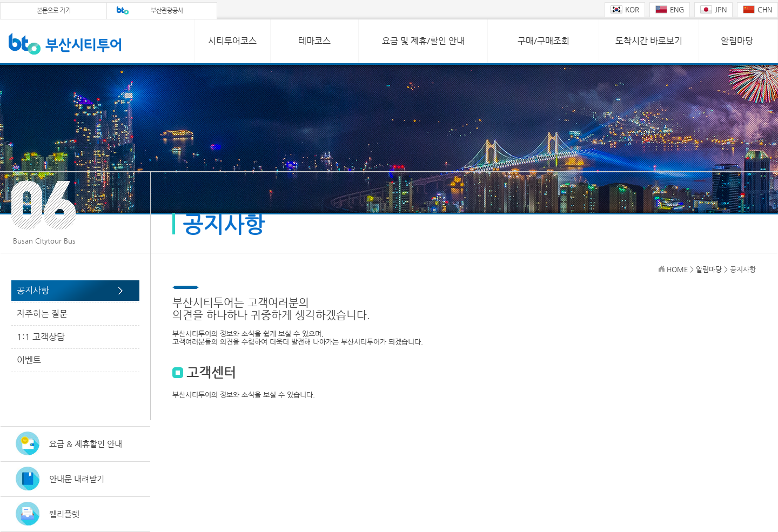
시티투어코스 (232, 41)
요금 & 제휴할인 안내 (86, 444)
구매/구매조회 (544, 41)
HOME (677, 269)
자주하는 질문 (42, 314)
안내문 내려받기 (77, 479)
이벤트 (29, 360)
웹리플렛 (64, 514)
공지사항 (33, 290)
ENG (670, 9)
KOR (625, 9)
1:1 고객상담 (41, 337)
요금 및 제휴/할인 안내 (423, 41)
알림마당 (737, 41)
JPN (713, 9)
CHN (757, 9)
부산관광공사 (167, 11)
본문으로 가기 (54, 11)
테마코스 (314, 41)
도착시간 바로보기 (649, 41)
